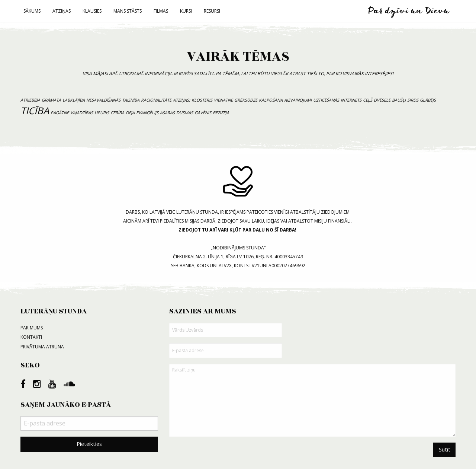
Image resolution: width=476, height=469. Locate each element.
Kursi (186, 11)
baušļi (399, 100)
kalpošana (271, 100)
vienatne (223, 100)
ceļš (368, 100)
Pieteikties (89, 444)
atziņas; (181, 100)
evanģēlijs (147, 113)
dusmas (185, 113)
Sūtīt (445, 449)
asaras (167, 113)
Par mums (32, 328)
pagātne (60, 113)
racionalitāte (156, 100)
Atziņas (62, 11)
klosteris (202, 100)
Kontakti (31, 337)
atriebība (30, 100)
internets (351, 100)
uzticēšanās (326, 100)
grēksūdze (246, 100)
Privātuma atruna (42, 347)
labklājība (74, 100)
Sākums (32, 11)
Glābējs (428, 100)
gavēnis (203, 113)
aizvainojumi (298, 100)
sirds (413, 100)
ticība (35, 111)
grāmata (51, 100)
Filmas (161, 11)
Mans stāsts (128, 11)
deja (130, 113)
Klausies (92, 11)
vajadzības (82, 113)
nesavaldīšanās (103, 100)
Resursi (212, 11)
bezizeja (221, 113)
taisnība (131, 100)
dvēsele (382, 100)
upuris (102, 113)
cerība (117, 113)
